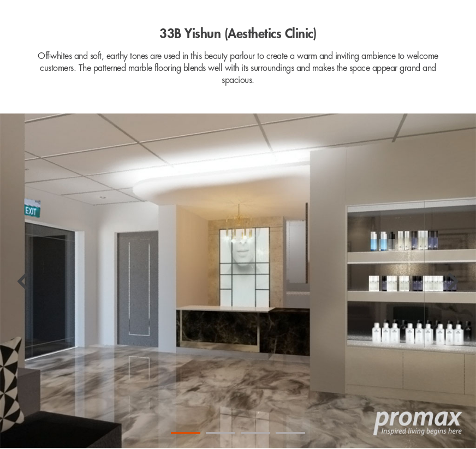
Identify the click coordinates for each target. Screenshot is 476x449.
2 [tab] (221, 433)
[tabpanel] (238, 281)
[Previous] (23, 282)
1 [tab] (186, 433)
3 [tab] (255, 433)
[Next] (453, 282)
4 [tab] (290, 433)
